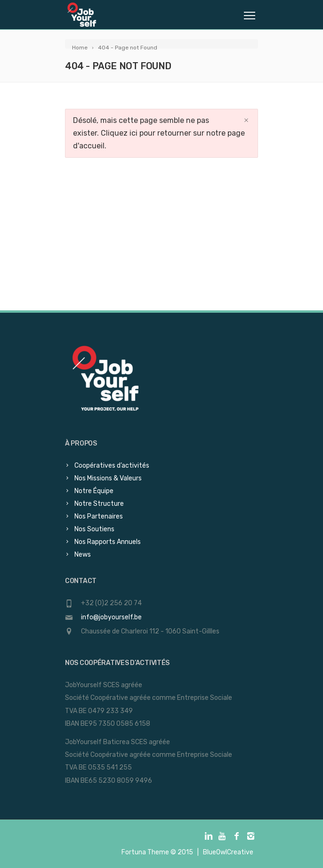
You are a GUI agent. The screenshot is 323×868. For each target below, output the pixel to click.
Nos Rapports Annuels (108, 542)
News (83, 555)
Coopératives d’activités (112, 466)
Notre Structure (99, 504)
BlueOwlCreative (228, 852)
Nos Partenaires (99, 516)
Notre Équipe (94, 491)
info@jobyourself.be (111, 617)
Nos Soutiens (94, 529)
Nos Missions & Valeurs (108, 478)
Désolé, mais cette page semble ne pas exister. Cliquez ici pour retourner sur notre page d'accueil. (159, 133)
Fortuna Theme (145, 852)
